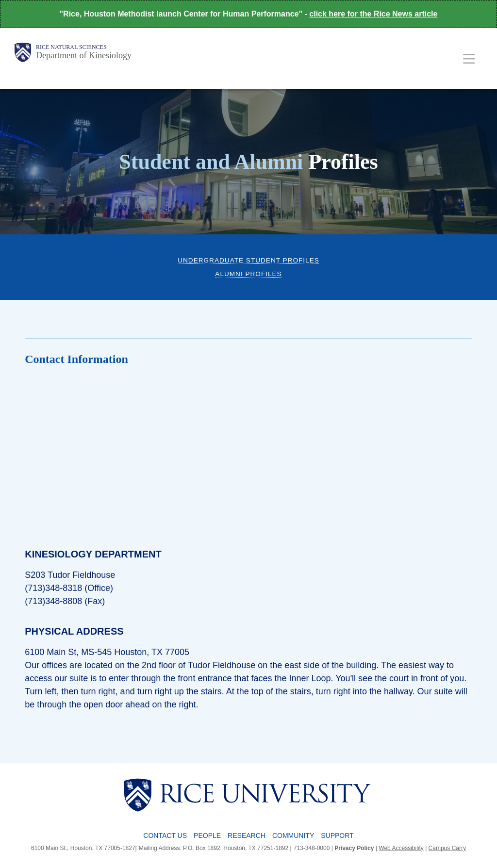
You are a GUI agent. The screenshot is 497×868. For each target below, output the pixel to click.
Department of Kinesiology (84, 55)
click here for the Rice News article (373, 14)
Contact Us (165, 835)
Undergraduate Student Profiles (248, 260)
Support (337, 835)
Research (247, 835)
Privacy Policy (354, 848)
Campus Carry (447, 848)
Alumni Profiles (248, 274)
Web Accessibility (401, 848)
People (207, 835)
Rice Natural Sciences (71, 47)
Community (293, 835)
